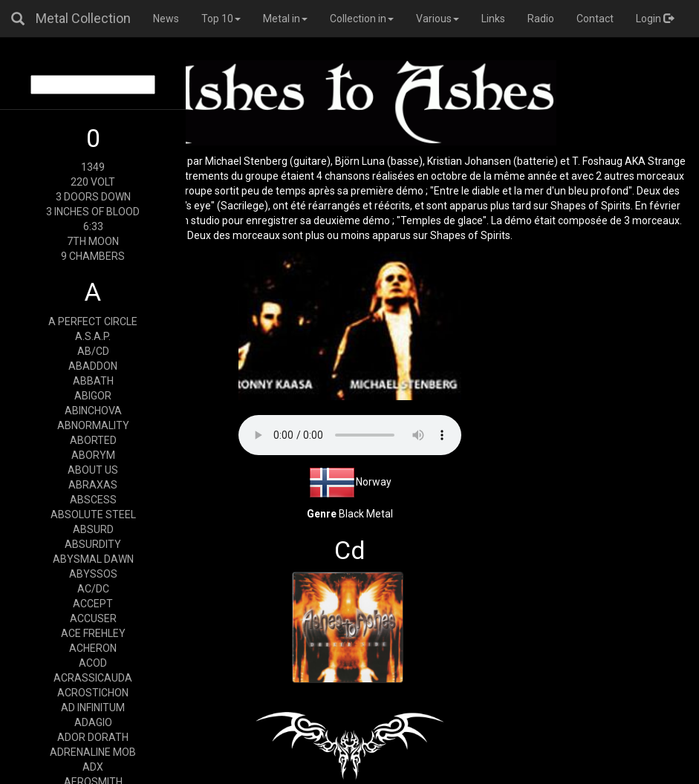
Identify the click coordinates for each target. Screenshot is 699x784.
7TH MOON (93, 241)
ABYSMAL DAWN (93, 559)
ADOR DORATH (93, 737)
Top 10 (221, 19)
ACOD (93, 663)
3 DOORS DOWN (93, 197)
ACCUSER (93, 618)
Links (493, 19)
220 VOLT (93, 182)
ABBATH (93, 381)
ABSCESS (93, 500)
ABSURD (93, 529)
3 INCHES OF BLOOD (93, 212)
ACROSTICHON (93, 693)
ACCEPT (93, 604)
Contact (595, 19)
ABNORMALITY (93, 425)
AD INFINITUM (93, 708)
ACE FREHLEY (93, 633)
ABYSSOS (93, 574)
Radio (541, 19)
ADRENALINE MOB (93, 752)
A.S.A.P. (93, 336)
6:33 (93, 226)
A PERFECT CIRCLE (93, 321)
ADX (93, 767)
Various (438, 19)
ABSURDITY (93, 544)
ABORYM (93, 455)
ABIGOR (93, 396)
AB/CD (93, 351)
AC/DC (93, 589)
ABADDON (93, 366)
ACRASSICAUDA (93, 678)
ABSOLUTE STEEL (93, 514)
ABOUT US (93, 470)
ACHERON (93, 648)
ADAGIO (93, 722)
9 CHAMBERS (93, 256)
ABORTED (93, 440)
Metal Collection (83, 18)
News (166, 19)
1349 (93, 167)
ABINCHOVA (93, 411)
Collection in (362, 19)
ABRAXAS (93, 485)
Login (655, 19)
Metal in (285, 19)
